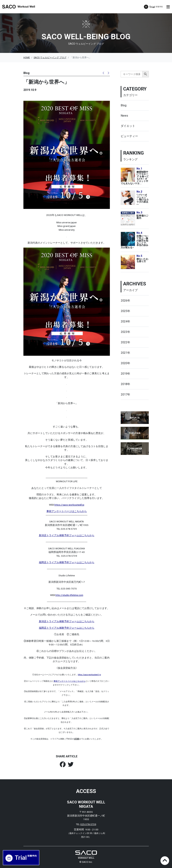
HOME (27, 57)
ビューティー (129, 136)
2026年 (126, 301)
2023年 (126, 332)
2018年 (126, 384)
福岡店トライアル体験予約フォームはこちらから (67, 562)
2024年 (126, 321)
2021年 (126, 353)
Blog (124, 105)
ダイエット (128, 126)
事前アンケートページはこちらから (67, 511)
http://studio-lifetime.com (69, 595)
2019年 (126, 374)
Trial (156, 7)
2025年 (126, 311)
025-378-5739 (88, 824)
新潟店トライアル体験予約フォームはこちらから (67, 535)
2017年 (126, 395)
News (124, 116)
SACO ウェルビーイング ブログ (50, 57)
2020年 (126, 363)
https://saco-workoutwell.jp (69, 505)
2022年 (126, 342)
